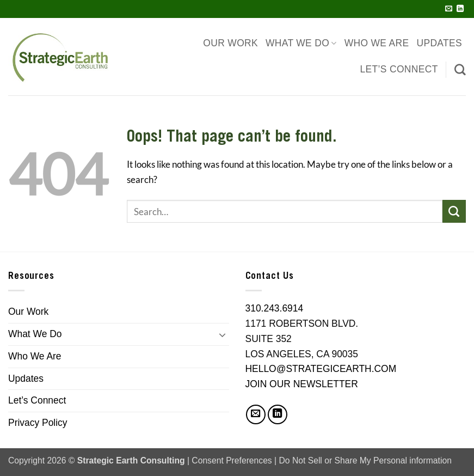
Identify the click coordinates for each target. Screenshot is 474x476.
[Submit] (454, 212)
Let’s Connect (399, 69)
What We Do (301, 43)
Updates (439, 43)
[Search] (460, 69)
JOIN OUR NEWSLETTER (302, 384)
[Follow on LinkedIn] (460, 9)
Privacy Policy (38, 423)
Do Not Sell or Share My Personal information (365, 460)
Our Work (230, 43)
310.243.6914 (275, 308)
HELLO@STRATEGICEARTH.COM (321, 369)
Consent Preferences (232, 460)
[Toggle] (223, 334)
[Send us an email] (449, 9)
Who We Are (377, 43)
